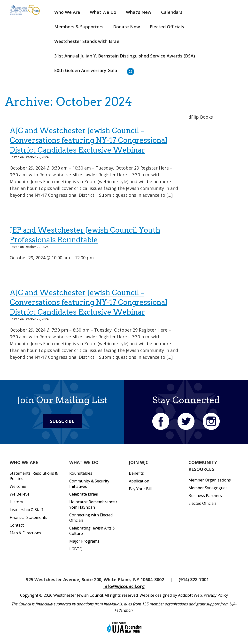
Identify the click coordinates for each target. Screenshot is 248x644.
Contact (17, 525)
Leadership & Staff (26, 510)
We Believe (20, 494)
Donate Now (127, 27)
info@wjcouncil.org (124, 586)
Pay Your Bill (140, 489)
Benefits (136, 473)
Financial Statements (28, 517)
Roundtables (81, 473)
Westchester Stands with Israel (87, 41)
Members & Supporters (79, 27)
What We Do (103, 12)
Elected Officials (167, 27)
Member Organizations (210, 480)
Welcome (18, 486)
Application (139, 481)
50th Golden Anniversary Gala (86, 70)
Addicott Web (190, 595)
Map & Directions (25, 533)
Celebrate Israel (84, 494)
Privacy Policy (216, 595)
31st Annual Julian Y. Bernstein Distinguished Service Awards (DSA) (125, 56)
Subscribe (62, 421)
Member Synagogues (208, 488)
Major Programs (84, 541)
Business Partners (205, 496)
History (16, 502)
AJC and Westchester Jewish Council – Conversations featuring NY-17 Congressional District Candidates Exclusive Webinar (89, 140)
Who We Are (67, 12)
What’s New (139, 12)
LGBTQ (76, 549)
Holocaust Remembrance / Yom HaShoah (93, 505)
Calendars (172, 12)
